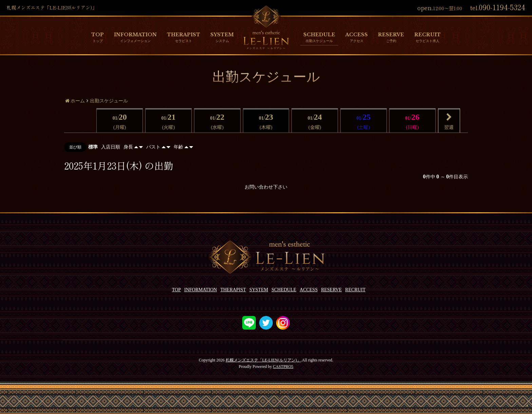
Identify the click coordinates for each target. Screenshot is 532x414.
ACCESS (357, 35)
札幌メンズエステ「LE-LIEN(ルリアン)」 (263, 360)
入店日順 (111, 147)
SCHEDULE (319, 35)
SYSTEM (222, 35)
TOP (98, 35)
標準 (93, 147)
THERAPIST (184, 35)
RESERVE (391, 35)
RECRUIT (427, 35)
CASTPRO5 (283, 367)
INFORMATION (135, 35)
